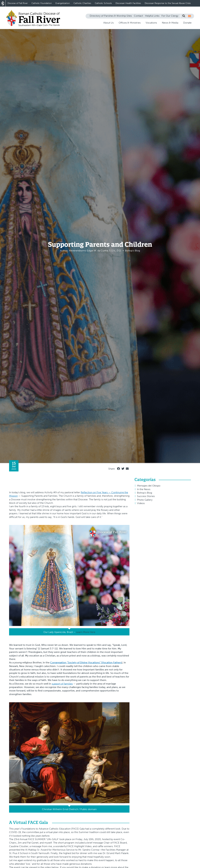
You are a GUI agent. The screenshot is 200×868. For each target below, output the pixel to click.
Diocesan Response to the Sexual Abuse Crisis (168, 3)
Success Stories (146, 496)
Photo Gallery (145, 500)
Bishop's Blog (145, 493)
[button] (189, 16)
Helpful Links (152, 16)
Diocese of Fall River (18, 3)
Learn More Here (86, 632)
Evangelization (63, 3)
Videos (141, 503)
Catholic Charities (82, 3)
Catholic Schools (103, 3)
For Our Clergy (170, 16)
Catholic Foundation (42, 3)
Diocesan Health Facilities (128, 3)
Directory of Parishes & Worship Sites (111, 16)
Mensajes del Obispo (149, 486)
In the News (144, 489)
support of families (62, 684)
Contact (138, 16)
